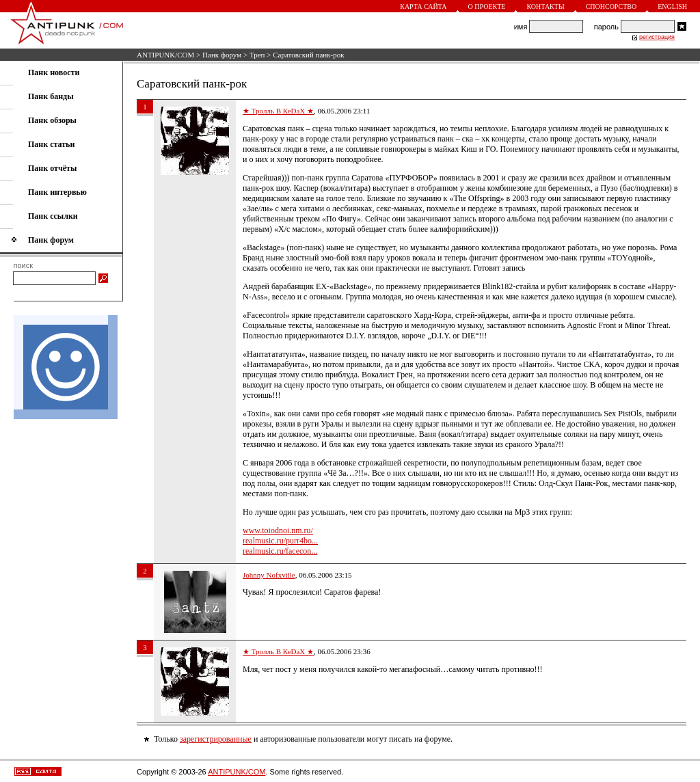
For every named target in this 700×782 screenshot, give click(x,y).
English (672, 6)
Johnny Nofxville (269, 575)
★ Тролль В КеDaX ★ (278, 111)
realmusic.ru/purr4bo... (280, 541)
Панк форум (222, 55)
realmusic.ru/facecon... (280, 551)
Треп (257, 55)
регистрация (657, 37)
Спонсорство (611, 6)
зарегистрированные (216, 739)
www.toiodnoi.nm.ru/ (278, 530)
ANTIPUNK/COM (165, 55)
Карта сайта (423, 6)
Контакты (545, 6)
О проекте (487, 6)
